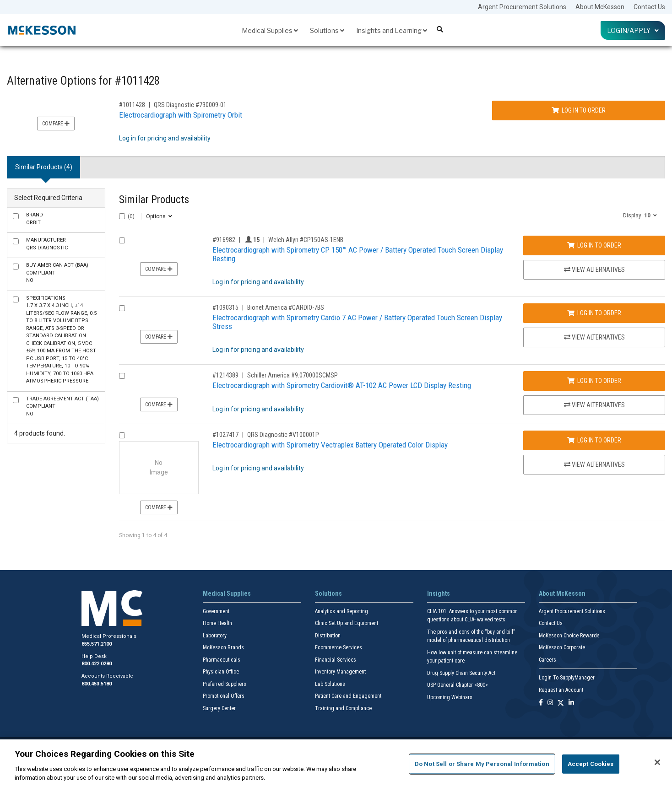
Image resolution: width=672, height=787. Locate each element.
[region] (336, 763)
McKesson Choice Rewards (569, 636)
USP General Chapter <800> (458, 685)
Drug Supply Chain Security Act (461, 673)
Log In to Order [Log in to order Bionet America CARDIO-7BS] (594, 313)
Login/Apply (633, 30)
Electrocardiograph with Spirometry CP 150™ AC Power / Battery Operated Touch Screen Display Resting (358, 254)
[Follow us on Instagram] (550, 703)
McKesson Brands (223, 647)
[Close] (657, 762)
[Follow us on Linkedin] (571, 703)
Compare (56, 124)
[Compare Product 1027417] (122, 435)
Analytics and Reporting (341, 611)
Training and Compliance (343, 708)
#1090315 (225, 307)
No (57, 273)
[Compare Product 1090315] (122, 308)
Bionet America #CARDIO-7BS (286, 307)
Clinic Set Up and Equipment (347, 623)
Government (216, 611)
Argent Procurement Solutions (522, 7)
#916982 (224, 240)
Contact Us (649, 7)
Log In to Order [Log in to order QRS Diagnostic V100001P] (594, 440)
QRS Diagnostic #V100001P (283, 435)
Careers (547, 660)
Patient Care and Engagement (348, 696)
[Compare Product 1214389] (122, 376)
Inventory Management (340, 672)
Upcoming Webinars (450, 697)
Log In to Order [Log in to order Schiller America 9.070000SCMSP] (594, 381)
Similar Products (154, 200)
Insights (439, 593)
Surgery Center (219, 708)
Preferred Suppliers (225, 684)
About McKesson (600, 7)
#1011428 (132, 105)
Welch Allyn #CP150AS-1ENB (306, 240)
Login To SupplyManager (567, 678)
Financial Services (336, 660)
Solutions (327, 30)
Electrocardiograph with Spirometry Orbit (181, 115)
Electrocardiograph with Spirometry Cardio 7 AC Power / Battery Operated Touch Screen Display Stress (357, 322)
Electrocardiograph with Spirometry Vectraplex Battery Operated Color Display (330, 445)
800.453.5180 (97, 684)
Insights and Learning (392, 30)
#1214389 (225, 375)
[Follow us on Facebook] (541, 703)
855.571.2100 (97, 644)
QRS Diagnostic (47, 244)
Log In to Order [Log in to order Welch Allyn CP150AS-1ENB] (594, 245)
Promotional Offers (224, 696)
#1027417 (225, 435)
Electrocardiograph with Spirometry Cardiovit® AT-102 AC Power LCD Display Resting (342, 385)
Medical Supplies (270, 30)
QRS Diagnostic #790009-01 (190, 105)
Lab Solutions (330, 684)
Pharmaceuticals (222, 660)
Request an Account (561, 690)
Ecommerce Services (339, 647)
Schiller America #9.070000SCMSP (293, 375)
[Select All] (122, 216)
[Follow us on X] (561, 703)
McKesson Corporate (562, 647)
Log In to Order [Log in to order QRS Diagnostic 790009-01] (579, 110)
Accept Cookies (591, 764)
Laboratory (215, 636)
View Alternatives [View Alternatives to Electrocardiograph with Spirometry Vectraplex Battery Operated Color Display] (594, 464)
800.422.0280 (97, 664)
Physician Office (221, 672)
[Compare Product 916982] (122, 240)
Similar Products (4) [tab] (44, 167)
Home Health (217, 623)
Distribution (328, 636)
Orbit (35, 219)
